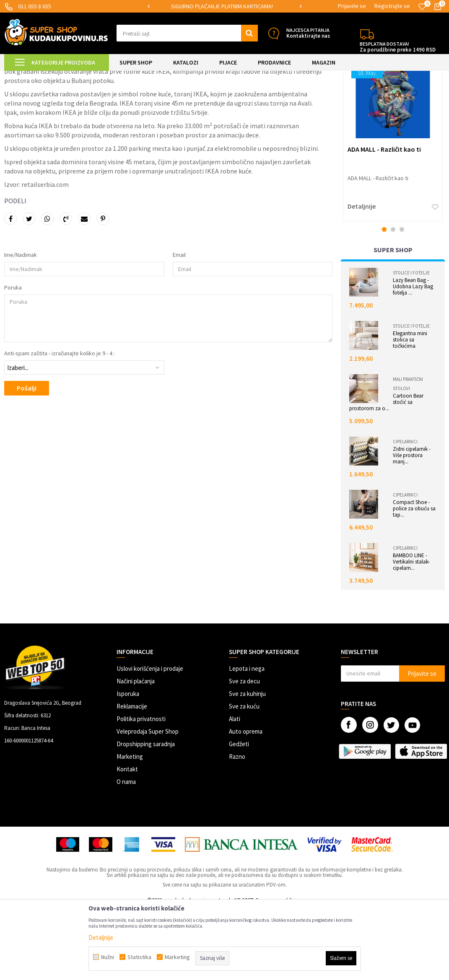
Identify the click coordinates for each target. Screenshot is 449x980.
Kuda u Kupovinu (24, 76)
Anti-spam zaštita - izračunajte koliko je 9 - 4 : (60, 424)
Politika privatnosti (141, 790)
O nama (126, 852)
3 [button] (402, 300)
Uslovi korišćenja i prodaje (150, 739)
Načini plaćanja (136, 752)
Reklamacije (132, 777)
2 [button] (393, 300)
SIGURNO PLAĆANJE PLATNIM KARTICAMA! (224, 6)
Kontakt (127, 840)
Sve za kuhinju (247, 764)
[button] (187, 33)
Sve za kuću (244, 777)
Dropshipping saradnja (146, 815)
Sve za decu (244, 752)
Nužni (108, 957)
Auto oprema (246, 802)
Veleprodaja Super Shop (148, 802)
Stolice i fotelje (411, 344)
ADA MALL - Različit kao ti (384, 220)
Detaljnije (362, 277)
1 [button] (384, 300)
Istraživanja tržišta (96, 76)
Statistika (139, 957)
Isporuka (128, 764)
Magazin (59, 76)
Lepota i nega (247, 739)
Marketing (130, 827)
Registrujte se (392, 6)
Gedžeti (239, 815)
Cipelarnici (405, 512)
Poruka (13, 358)
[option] (224, 6)
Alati (235, 790)
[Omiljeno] (422, 7)
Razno (237, 827)
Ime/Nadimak (21, 326)
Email (179, 326)
